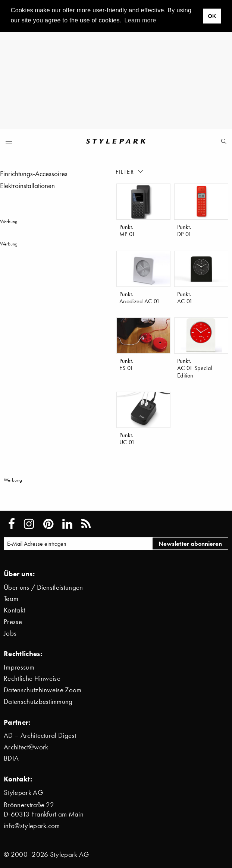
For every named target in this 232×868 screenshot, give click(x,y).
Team (11, 598)
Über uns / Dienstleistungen (43, 587)
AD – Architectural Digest (40, 735)
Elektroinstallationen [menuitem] (27, 186)
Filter (130, 171)
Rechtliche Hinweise (32, 678)
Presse (13, 622)
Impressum (19, 667)
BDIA (11, 758)
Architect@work (26, 747)
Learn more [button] (140, 20)
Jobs (10, 633)
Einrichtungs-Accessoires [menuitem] (34, 174)
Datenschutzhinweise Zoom (43, 690)
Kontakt (14, 610)
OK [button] (212, 16)
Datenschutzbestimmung (38, 701)
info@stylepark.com (32, 826)
